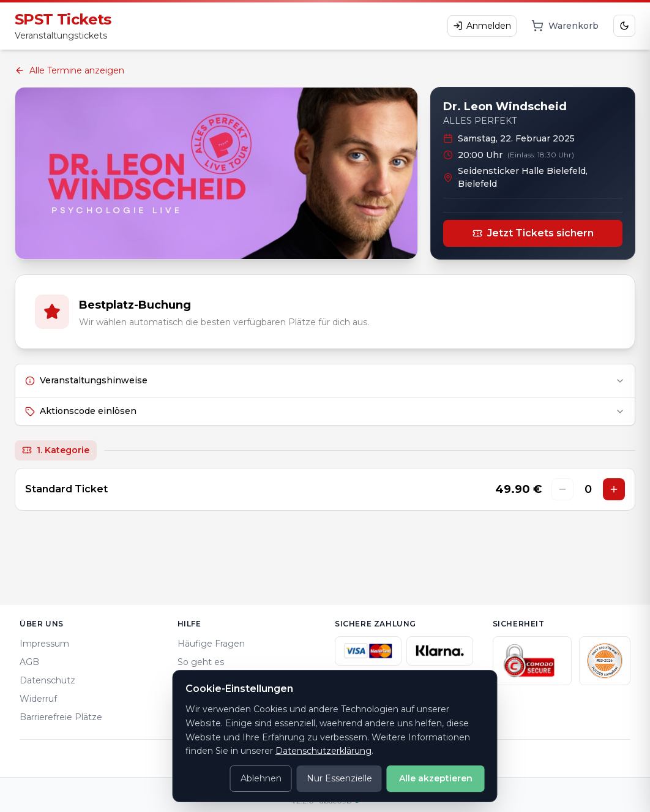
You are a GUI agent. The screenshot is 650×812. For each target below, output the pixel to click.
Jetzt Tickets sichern (533, 233)
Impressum (44, 644)
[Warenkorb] (565, 26)
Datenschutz (47, 680)
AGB (29, 662)
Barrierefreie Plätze (61, 717)
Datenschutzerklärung (323, 751)
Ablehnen (261, 778)
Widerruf (38, 699)
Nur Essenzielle (339, 778)
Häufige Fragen (211, 644)
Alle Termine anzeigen (69, 70)
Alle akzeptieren (436, 778)
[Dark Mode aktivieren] (624, 26)
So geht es (201, 662)
